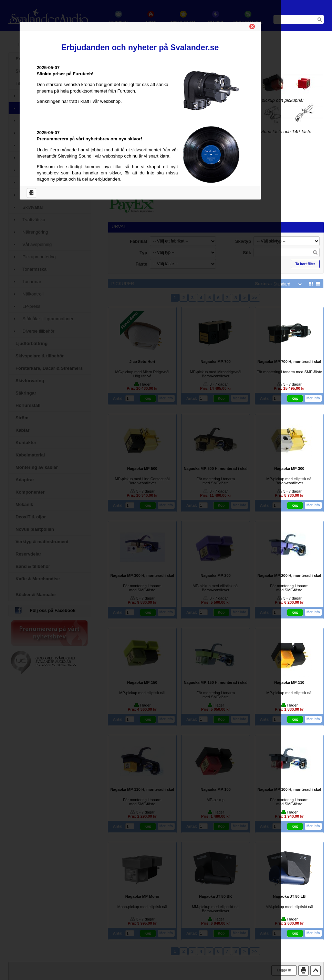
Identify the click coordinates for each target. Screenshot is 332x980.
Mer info (314, 398)
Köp (295, 399)
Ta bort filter (305, 264)
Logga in (284, 970)
